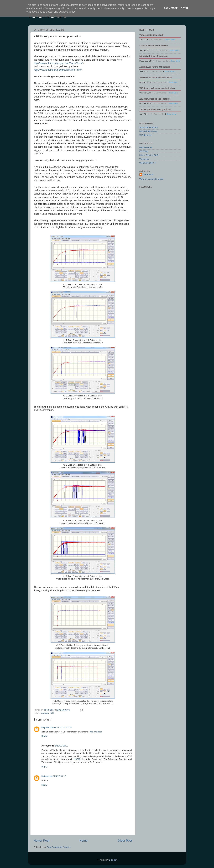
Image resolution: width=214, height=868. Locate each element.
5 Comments (162, 61)
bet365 (77, 759)
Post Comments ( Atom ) (59, 847)
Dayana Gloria (49, 727)
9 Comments (157, 40)
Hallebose (47, 776)
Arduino (45, 713)
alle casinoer (96, 732)
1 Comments (156, 72)
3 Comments (160, 93)
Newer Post (42, 841)
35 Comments (160, 50)
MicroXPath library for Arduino (153, 56)
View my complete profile (151, 179)
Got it (184, 8)
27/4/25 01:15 (59, 776)
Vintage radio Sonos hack (151, 35)
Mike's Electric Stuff (149, 155)
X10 (52, 713)
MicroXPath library (148, 131)
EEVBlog (144, 151)
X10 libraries (145, 135)
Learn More (170, 8)
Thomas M (148, 175)
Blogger (113, 860)
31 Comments (158, 114)
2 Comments (160, 103)
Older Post (125, 841)
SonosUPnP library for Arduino (154, 46)
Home (84, 841)
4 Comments (160, 82)
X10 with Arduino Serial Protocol (155, 99)
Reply (44, 736)
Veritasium (144, 159)
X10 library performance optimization (157, 88)
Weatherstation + (148, 163)
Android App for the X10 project (155, 67)
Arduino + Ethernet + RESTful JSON (156, 78)
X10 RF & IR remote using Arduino (155, 110)
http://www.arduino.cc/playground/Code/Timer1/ (59, 63)
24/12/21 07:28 (64, 727)
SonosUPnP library (149, 127)
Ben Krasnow (146, 147)
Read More (170, 40)
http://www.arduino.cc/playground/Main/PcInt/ (58, 70)
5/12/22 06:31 (62, 746)
